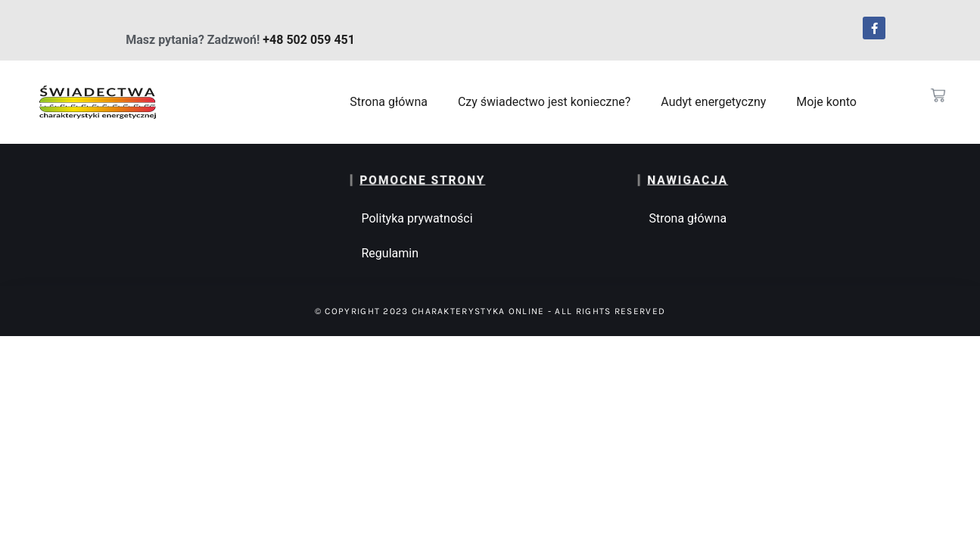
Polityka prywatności (417, 218)
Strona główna (389, 102)
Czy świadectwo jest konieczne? (544, 102)
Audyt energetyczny (713, 102)
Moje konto (826, 102)
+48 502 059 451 (309, 40)
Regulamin (390, 253)
